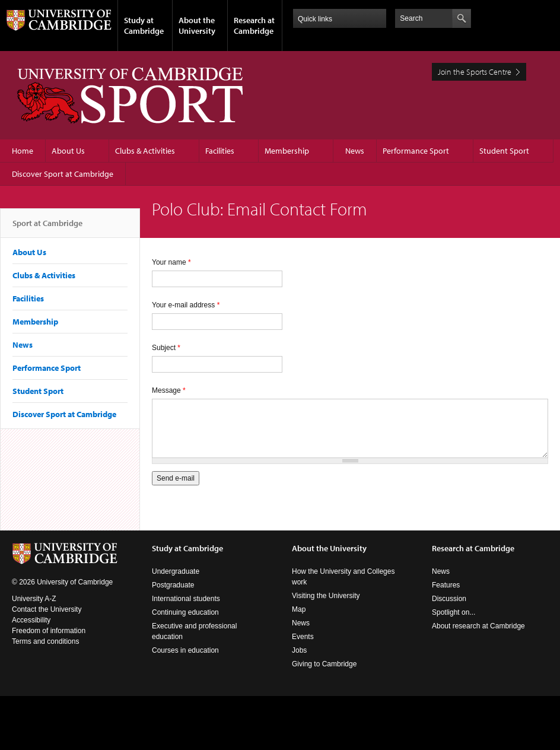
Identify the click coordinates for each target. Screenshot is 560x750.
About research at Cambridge (478, 626)
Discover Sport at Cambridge (63, 174)
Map (299, 609)
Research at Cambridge (254, 26)
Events (303, 637)
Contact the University (47, 609)
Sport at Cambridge (47, 228)
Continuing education (185, 612)
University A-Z (34, 599)
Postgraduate (173, 585)
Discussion (449, 599)
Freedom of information (49, 631)
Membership (287, 151)
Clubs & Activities (145, 151)
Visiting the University (326, 596)
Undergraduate (176, 571)
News (355, 151)
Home (23, 151)
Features (446, 585)
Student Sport (504, 151)
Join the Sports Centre (475, 72)
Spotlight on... (454, 612)
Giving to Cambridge (324, 664)
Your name (171, 262)
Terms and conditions (45, 641)
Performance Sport (416, 151)
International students (186, 599)
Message (169, 390)
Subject (166, 348)
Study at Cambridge (144, 26)
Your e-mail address (186, 305)
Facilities (220, 151)
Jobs (299, 650)
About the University (197, 26)
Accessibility (31, 620)
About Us (68, 151)
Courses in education (185, 650)
